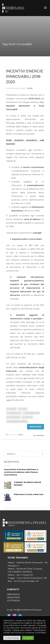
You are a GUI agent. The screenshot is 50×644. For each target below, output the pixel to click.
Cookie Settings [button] (12, 638)
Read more (36, 427)
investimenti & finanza (18, 421)
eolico (24, 409)
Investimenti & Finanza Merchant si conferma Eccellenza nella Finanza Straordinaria (21, 472)
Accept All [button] (28, 638)
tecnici (30, 88)
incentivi (28, 417)
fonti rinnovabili (32, 413)
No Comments (39, 436)
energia (12, 409)
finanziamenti (15, 413)
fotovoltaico (14, 417)
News (21, 435)
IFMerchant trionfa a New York (29, 494)
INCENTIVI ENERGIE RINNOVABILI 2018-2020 (25, 76)
